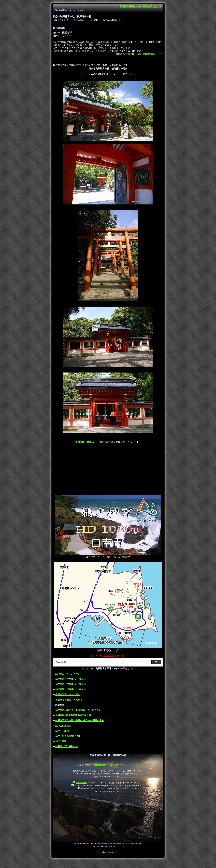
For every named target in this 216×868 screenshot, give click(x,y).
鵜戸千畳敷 (61, 741)
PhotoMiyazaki (108, 852)
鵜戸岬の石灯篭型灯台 (67, 746)
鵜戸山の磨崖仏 (63, 726)
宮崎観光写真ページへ (131, 6)
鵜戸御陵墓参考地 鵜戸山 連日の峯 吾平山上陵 (80, 721)
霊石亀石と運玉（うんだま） (70, 700)
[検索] (102, 662)
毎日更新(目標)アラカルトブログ (108, 765)
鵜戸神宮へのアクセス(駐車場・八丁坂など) (78, 710)
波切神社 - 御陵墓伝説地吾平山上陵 (73, 715)
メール (133, 788)
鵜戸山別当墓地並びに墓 (68, 736)
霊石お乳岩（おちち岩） (68, 695)
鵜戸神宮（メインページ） (69, 674)
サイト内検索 (81, 783)
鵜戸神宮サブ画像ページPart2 (70, 679)
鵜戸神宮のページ (152, 6)
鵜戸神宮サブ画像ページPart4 (70, 689)
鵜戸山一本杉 (62, 731)
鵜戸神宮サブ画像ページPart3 (70, 684)
